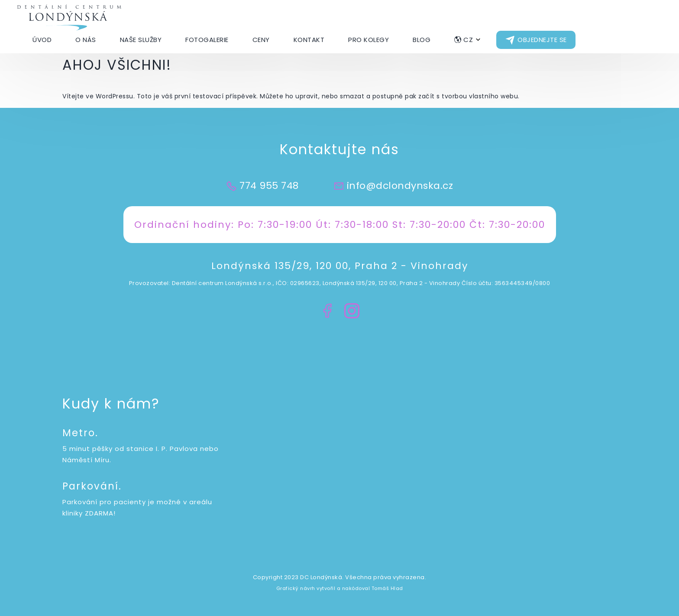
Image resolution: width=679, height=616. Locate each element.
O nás (86, 40)
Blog (422, 40)
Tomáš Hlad (387, 588)
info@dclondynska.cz (400, 186)
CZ (468, 40)
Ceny (261, 40)
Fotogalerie (207, 40)
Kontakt (309, 40)
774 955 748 (269, 186)
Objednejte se (542, 40)
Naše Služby (141, 40)
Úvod (42, 40)
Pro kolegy (369, 40)
